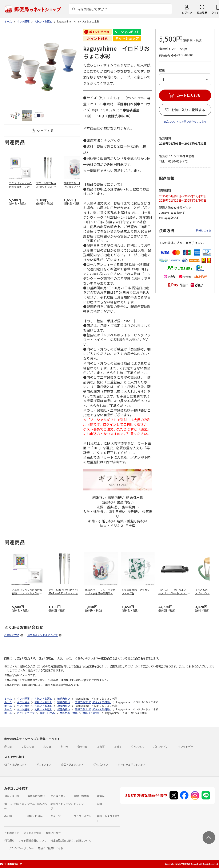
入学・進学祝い (95, 511)
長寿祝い (134, 511)
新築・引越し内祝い (132, 521)
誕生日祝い (117, 511)
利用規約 (9, 840)
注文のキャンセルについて (43, 635)
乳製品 (101, 796)
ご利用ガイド (12, 833)
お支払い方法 (12, 635)
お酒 (99, 804)
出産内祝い (125, 502)
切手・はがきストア (16, 764)
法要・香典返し (108, 507)
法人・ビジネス (112, 526)
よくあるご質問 (32, 833)
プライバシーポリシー (21, 848)
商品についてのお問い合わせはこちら (185, 121)
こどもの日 (28, 746)
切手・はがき (12, 796)
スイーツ (56, 816)
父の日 (47, 746)
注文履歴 (202, 13)
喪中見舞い (130, 507)
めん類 (8, 816)
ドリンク (79, 804)
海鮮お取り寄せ (36, 796)
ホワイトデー (186, 746)
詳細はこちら (204, 230)
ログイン (187, 13)
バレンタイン (161, 746)
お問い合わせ (53, 833)
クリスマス (138, 746)
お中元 (64, 746)
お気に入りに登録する (188, 110)
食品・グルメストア (72, 764)
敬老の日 (83, 746)
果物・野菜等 (81, 796)
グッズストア (101, 764)
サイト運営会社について (32, 840)
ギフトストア (44, 764)
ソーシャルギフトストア (132, 764)
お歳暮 (101, 746)
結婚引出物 (135, 497)
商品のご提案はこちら (51, 848)
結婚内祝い (116, 497)
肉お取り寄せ (58, 796)
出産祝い (108, 502)
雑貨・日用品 (35, 816)
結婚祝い (99, 497)
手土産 (130, 526)
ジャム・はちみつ (37, 804)
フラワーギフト (83, 816)
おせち (118, 746)
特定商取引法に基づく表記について (71, 840)
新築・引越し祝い (102, 521)
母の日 (8, 746)
